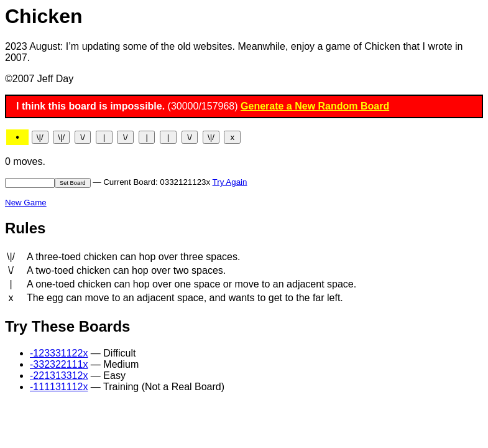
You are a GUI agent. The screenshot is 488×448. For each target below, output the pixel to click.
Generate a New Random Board (315, 106)
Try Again (230, 182)
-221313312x (59, 376)
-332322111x (59, 364)
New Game (26, 203)
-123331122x (59, 353)
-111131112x (59, 387)
